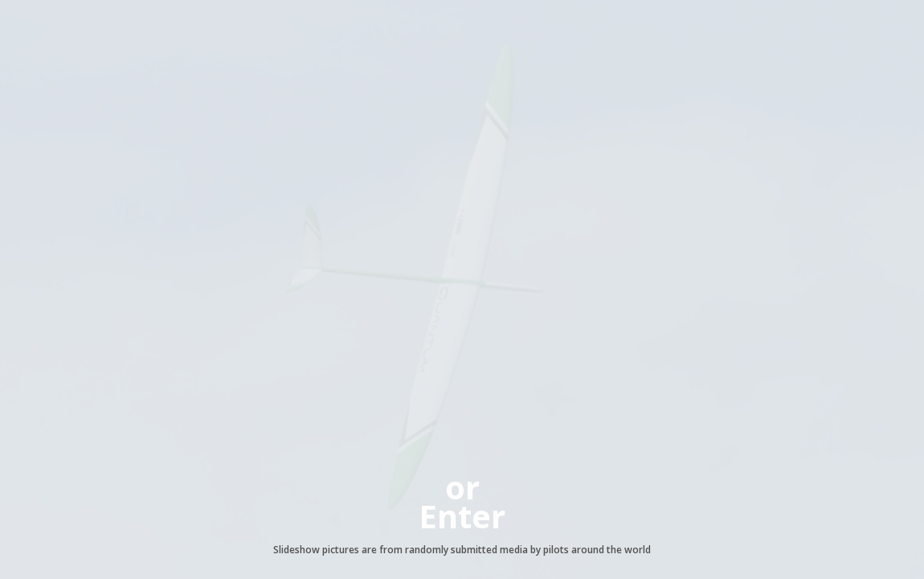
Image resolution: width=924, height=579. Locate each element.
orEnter (462, 501)
